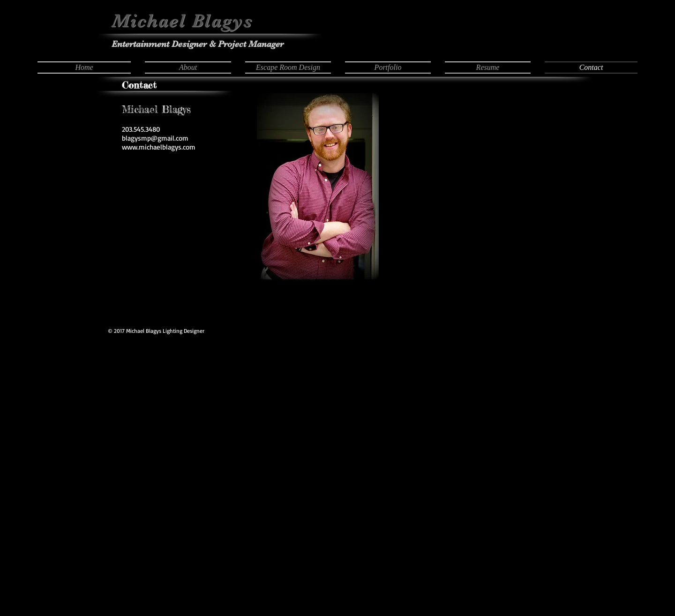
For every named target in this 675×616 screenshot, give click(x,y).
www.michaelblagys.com (159, 147)
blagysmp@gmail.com (155, 138)
